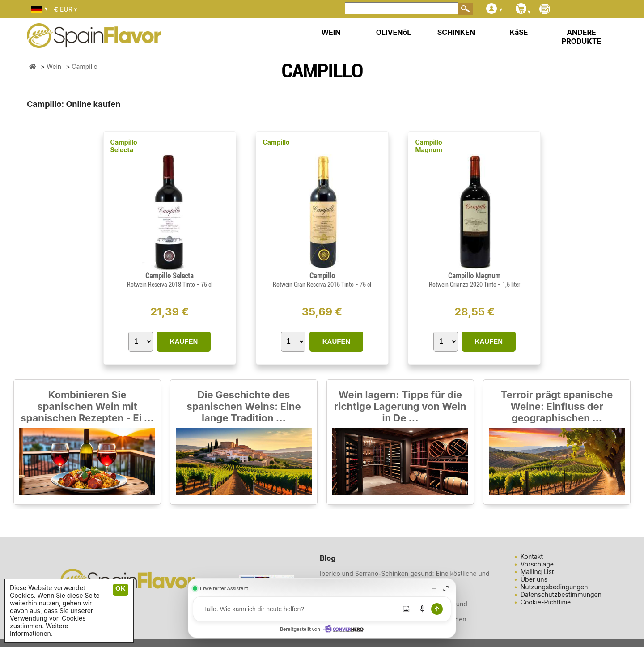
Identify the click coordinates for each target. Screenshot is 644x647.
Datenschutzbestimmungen (561, 594)
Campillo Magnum (428, 146)
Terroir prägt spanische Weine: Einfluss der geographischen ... (557, 406)
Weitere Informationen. (39, 630)
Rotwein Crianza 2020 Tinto (463, 285)
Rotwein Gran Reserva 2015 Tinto (314, 285)
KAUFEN (184, 341)
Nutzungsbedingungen (554, 587)
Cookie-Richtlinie (546, 602)
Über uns (534, 579)
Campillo (276, 142)
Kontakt (532, 556)
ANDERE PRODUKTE (581, 37)
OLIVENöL (394, 32)
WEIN (331, 32)
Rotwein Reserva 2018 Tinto (162, 285)
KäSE (519, 32)
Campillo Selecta (124, 146)
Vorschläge (537, 564)
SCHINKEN (456, 32)
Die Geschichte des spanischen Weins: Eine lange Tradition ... (244, 406)
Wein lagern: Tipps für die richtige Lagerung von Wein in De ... (400, 406)
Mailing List (537, 572)
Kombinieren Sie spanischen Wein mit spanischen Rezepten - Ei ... (87, 406)
